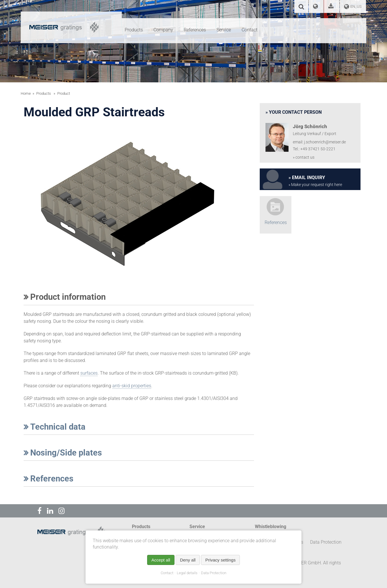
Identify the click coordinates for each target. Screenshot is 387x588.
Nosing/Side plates (63, 453)
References (49, 479)
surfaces (89, 373)
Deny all (188, 560)
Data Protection (214, 573)
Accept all (161, 560)
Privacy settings (220, 560)
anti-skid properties (132, 386)
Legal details (187, 573)
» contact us (304, 157)
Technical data (55, 427)
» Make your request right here (315, 185)
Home (26, 93)
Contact (167, 573)
